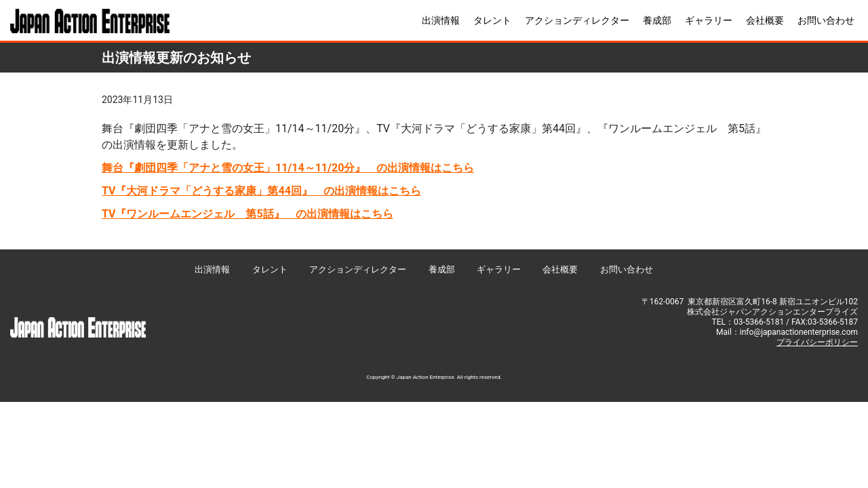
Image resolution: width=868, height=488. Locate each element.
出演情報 (441, 20)
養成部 (657, 20)
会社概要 (765, 20)
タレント (492, 20)
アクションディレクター (577, 20)
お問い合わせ (826, 20)
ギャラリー (709, 20)
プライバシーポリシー (817, 342)
